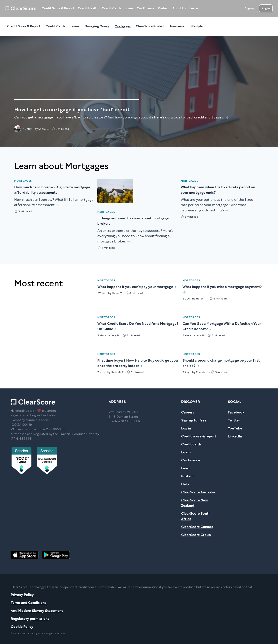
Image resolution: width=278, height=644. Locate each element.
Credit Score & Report (58, 8)
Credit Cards (111, 8)
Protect (163, 8)
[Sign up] (250, 8)
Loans (129, 8)
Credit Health (88, 8)
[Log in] (266, 8)
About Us (179, 8)
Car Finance (145, 8)
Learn (194, 8)
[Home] (21, 8)
